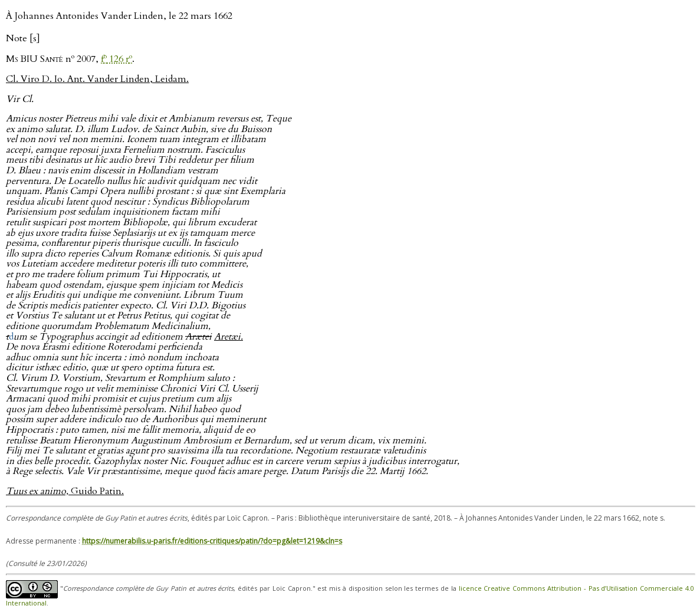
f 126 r (116, 59)
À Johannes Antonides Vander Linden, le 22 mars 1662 (119, 16)
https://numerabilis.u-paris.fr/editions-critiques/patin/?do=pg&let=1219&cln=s (212, 541)
